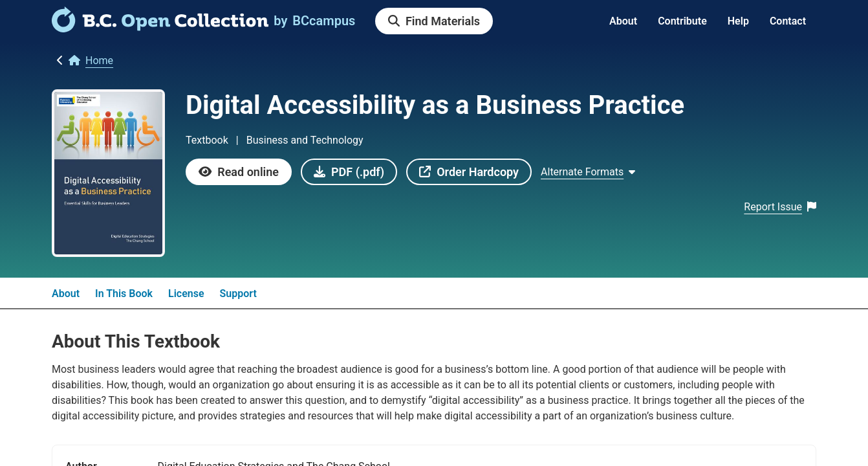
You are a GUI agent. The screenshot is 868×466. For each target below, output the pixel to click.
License (186, 294)
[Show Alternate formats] (588, 172)
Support (238, 294)
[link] (160, 28)
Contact (788, 21)
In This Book (124, 294)
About (623, 21)
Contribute (682, 21)
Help (738, 21)
